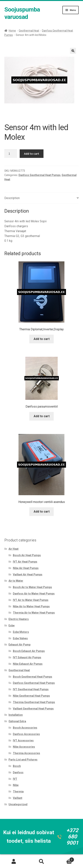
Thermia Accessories (26, 753)
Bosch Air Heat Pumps (27, 555)
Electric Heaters (19, 619)
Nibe (16, 785)
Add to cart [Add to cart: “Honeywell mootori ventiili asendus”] (42, 512)
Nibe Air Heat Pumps (26, 568)
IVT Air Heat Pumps (25, 562)
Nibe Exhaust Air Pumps (28, 664)
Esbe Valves (20, 638)
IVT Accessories (23, 741)
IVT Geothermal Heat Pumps (31, 689)
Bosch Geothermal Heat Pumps (33, 677)
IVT (15, 779)
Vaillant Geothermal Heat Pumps (33, 709)
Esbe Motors (21, 632)
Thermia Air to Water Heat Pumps (34, 613)
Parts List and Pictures (23, 760)
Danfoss (18, 772)
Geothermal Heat (29, 31)
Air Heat (14, 549)
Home (12, 31)
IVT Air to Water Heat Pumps (31, 600)
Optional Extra (17, 721)
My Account (14, 862)
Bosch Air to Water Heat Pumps (32, 587)
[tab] (42, 198)
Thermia (18, 792)
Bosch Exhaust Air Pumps (29, 651)
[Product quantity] (11, 154)
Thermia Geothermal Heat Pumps (34, 702)
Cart (65, 859)
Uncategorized (18, 804)
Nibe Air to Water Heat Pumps (31, 606)
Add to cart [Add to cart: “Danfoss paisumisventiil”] (42, 416)
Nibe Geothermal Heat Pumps (31, 696)
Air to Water (16, 581)
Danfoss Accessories (26, 734)
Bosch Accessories (25, 728)
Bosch (17, 766)
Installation (16, 715)
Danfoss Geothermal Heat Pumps (40, 175)
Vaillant (18, 798)
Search (41, 862)
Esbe (12, 626)
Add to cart (32, 154)
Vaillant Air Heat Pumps (28, 575)
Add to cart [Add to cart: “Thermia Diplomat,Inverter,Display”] (42, 339)
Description (12, 198)
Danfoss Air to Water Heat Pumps (34, 594)
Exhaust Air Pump (19, 645)
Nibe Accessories (24, 747)
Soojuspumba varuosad (22, 13)
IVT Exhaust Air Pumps (27, 657)
